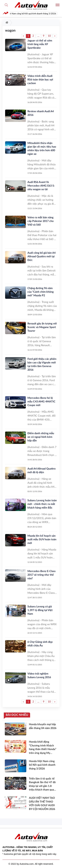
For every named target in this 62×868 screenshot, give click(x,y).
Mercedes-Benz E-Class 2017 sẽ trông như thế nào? (41, 575)
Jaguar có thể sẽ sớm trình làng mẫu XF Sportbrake (40, 44)
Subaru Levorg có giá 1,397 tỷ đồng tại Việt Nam (40, 610)
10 (49, 36)
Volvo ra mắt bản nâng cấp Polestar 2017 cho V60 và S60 (41, 221)
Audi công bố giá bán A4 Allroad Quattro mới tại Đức (41, 256)
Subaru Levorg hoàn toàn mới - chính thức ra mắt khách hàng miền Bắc (42, 504)
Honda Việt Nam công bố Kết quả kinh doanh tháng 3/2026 (32, 14)
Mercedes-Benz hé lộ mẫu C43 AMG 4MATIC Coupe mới (41, 402)
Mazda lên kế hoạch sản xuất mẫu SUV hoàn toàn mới (42, 539)
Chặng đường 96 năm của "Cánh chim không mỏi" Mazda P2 (41, 292)
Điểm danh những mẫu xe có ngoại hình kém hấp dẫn (41, 437)
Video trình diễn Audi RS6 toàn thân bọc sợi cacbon (40, 80)
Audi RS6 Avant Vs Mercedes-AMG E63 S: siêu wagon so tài (41, 186)
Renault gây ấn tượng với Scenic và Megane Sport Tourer (42, 327)
